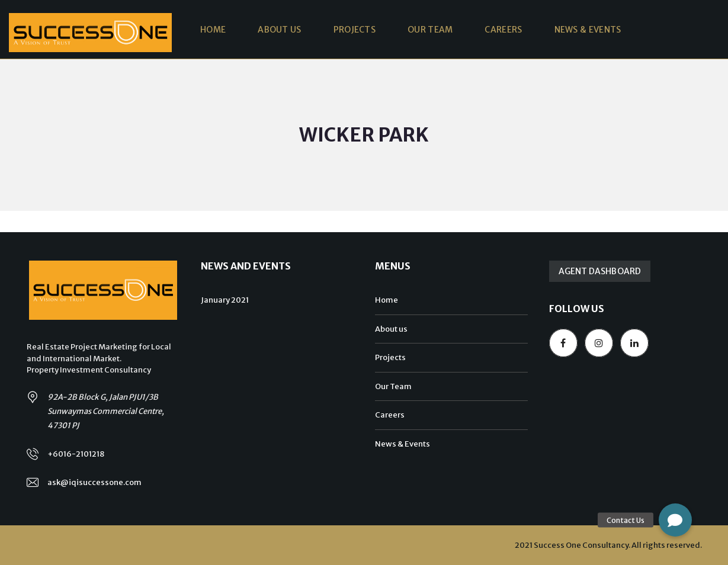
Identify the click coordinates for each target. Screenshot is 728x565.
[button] (675, 520)
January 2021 (225, 300)
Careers (390, 415)
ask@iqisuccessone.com (94, 482)
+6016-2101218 (76, 454)
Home (387, 300)
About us (391, 329)
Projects (390, 357)
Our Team (393, 386)
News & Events (403, 444)
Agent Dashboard (600, 271)
